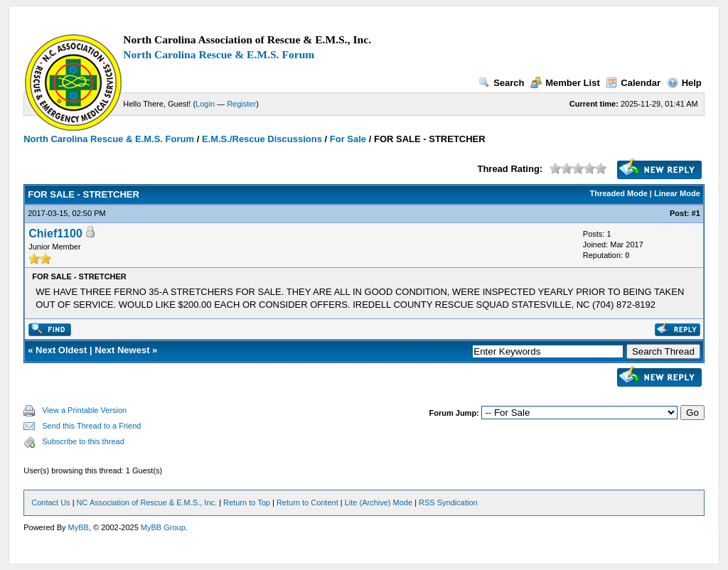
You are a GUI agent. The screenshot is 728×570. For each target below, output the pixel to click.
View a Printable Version (84, 410)
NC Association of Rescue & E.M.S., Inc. (147, 502)
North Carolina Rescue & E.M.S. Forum (219, 54)
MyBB (79, 527)
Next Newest (122, 350)
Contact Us (50, 502)
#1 (696, 213)
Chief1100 (55, 233)
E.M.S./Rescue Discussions (262, 139)
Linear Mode (677, 193)
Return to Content (307, 502)
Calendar (633, 83)
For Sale (348, 139)
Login (205, 104)
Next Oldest (61, 350)
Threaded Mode (619, 193)
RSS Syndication (448, 502)
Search (501, 83)
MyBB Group (163, 527)
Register (241, 104)
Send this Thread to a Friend (91, 426)
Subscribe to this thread (83, 441)
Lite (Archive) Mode (379, 502)
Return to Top (247, 502)
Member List (565, 83)
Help (684, 83)
